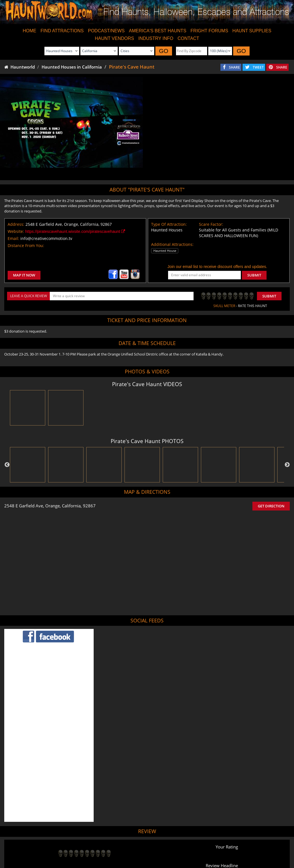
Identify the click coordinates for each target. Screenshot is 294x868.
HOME (29, 31)
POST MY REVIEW (76, 809)
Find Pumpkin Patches (138, 848)
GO (164, 51)
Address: (16, 224)
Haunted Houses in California (72, 67)
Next (287, 465)
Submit (269, 296)
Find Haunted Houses (57, 848)
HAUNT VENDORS (114, 38)
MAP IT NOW (24, 275)
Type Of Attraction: (169, 224)
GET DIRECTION (271, 506)
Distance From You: (26, 245)
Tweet (132, 835)
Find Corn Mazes (174, 848)
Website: (16, 231)
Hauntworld (20, 67)
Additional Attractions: (172, 244)
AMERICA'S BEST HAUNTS (158, 31)
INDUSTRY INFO (156, 38)
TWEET (258, 67)
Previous (7, 465)
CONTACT (188, 38)
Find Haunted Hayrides (97, 848)
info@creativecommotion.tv (46, 238)
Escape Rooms (244, 848)
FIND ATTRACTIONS (62, 31)
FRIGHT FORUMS (209, 31)
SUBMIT (254, 275)
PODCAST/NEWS (106, 31)
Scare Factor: (211, 224)
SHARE (234, 67)
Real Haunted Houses (210, 848)
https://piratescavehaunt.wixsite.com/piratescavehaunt (75, 231)
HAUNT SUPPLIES (252, 31)
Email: (13, 238)
